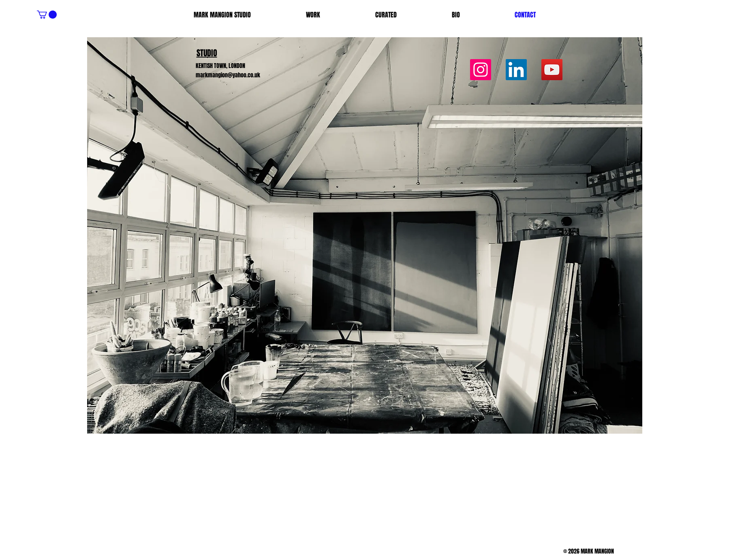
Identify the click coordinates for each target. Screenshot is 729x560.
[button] (47, 15)
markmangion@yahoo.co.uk (228, 75)
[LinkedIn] (516, 70)
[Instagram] (481, 70)
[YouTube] (552, 70)
